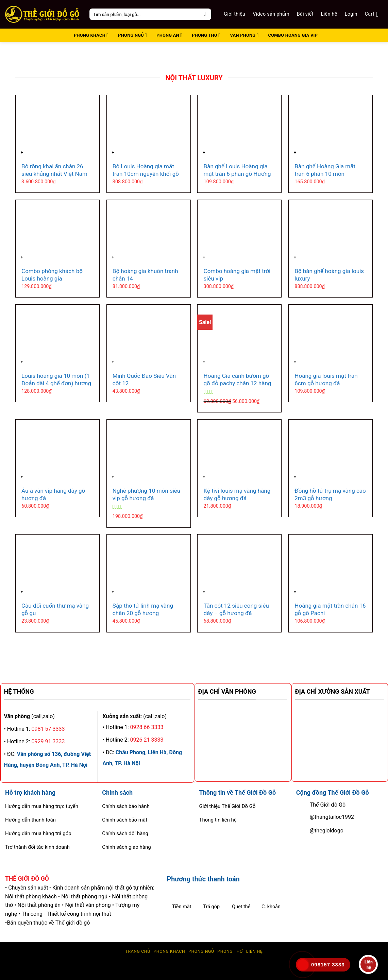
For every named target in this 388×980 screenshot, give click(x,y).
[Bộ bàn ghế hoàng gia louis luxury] (331, 231)
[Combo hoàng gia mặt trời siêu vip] (239, 231)
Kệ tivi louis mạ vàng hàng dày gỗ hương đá (237, 494)
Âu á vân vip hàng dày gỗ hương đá (53, 494)
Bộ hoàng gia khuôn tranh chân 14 (145, 275)
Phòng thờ (230, 951)
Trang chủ (138, 951)
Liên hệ (329, 14)
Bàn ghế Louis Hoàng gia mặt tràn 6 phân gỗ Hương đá (237, 174)
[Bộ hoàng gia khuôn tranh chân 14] (149, 231)
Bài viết (305, 14)
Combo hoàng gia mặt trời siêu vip (237, 275)
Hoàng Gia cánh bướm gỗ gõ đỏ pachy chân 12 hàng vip (238, 383)
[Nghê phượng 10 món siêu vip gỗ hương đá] (149, 451)
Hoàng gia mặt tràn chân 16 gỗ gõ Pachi (330, 609)
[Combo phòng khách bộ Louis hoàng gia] (57, 231)
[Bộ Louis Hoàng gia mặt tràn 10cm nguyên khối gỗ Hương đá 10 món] (149, 127)
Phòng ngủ (201, 951)
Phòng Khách (169, 951)
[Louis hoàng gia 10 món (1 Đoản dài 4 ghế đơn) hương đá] (57, 336)
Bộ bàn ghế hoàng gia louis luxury (329, 275)
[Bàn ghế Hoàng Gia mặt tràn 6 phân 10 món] (331, 127)
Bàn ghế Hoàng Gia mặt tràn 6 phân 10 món (325, 170)
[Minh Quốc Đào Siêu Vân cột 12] (149, 336)
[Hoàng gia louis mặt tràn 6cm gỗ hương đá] (331, 336)
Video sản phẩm (271, 14)
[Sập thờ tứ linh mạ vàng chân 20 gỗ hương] (149, 566)
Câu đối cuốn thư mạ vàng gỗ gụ (55, 609)
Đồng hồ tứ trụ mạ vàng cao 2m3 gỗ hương (330, 494)
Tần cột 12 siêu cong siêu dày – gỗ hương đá (236, 609)
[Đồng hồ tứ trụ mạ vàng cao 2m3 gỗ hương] (331, 451)
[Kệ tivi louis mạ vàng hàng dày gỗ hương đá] (239, 451)
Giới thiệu (234, 14)
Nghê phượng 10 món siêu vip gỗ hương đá (146, 494)
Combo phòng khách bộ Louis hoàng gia (52, 275)
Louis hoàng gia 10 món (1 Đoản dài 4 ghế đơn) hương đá (56, 383)
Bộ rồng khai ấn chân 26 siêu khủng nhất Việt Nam (54, 170)
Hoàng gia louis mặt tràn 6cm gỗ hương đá (326, 379)
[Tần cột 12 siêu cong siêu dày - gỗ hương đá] (239, 566)
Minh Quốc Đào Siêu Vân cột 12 (144, 379)
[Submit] (205, 14)
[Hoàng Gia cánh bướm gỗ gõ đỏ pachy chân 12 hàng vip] (239, 336)
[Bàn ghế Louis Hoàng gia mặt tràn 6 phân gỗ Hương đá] (239, 127)
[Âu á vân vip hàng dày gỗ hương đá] (57, 451)
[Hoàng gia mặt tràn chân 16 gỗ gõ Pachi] (331, 566)
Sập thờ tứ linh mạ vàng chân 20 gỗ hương (143, 609)
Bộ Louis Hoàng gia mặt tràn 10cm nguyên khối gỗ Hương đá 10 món (146, 174)
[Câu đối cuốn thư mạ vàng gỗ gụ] (57, 566)
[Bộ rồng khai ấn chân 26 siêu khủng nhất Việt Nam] (57, 127)
